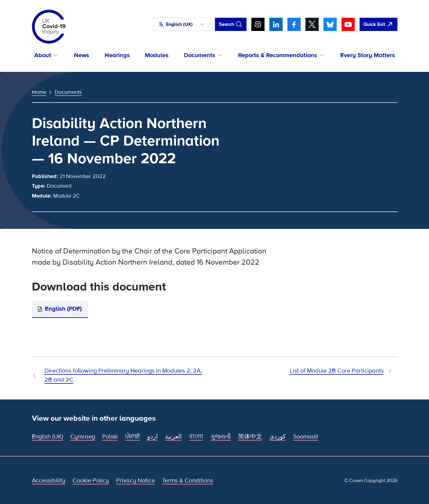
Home (39, 92)
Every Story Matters (368, 55)
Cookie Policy (91, 481)
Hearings (117, 55)
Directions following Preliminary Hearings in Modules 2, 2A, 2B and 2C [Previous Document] (123, 375)
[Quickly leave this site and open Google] (378, 24)
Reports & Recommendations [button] (278, 55)
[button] (182, 24)
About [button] (43, 55)
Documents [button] (200, 55)
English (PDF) (63, 309)
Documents (68, 92)
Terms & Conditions (188, 481)
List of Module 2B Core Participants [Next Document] (337, 371)
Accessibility (49, 481)
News (82, 55)
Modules (157, 55)
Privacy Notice (135, 481)
